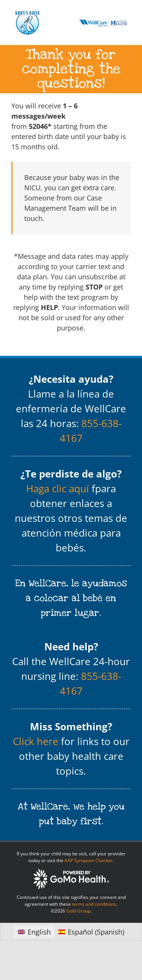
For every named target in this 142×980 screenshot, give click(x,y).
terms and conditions (94, 904)
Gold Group (78, 911)
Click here (36, 741)
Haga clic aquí (58, 488)
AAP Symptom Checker (89, 860)
